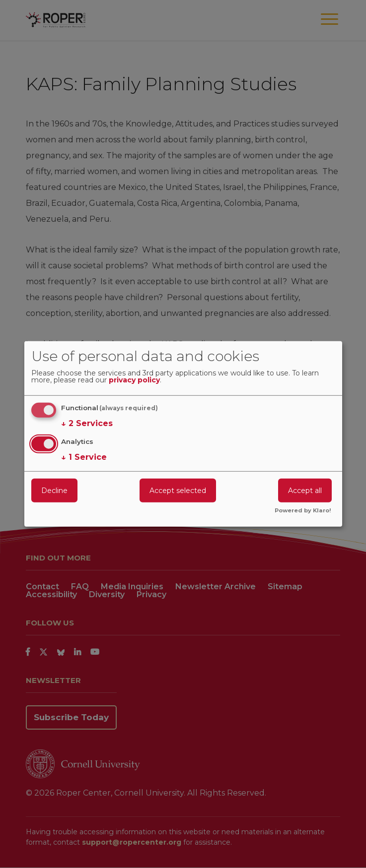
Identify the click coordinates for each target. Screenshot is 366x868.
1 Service (84, 457)
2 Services (87, 424)
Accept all (305, 490)
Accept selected (178, 490)
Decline (54, 490)
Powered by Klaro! (303, 511)
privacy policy (134, 380)
